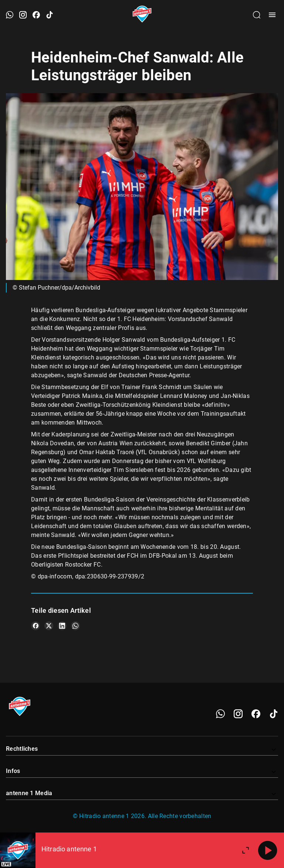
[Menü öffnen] (272, 15)
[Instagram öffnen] (23, 15)
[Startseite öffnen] (142, 15)
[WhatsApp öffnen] (10, 15)
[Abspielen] (268, 850)
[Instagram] (238, 714)
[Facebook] (256, 714)
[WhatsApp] (220, 714)
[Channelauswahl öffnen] (257, 15)
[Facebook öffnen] (36, 15)
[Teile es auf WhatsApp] (75, 626)
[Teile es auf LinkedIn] (62, 626)
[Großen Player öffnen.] (246, 850)
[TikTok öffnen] (50, 15)
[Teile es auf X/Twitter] (49, 626)
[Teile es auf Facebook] (35, 626)
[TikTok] (274, 714)
